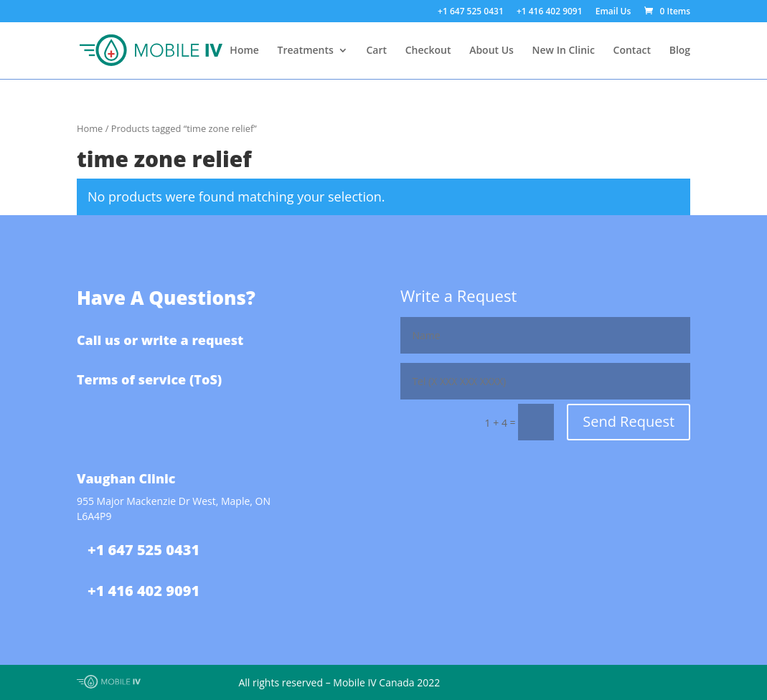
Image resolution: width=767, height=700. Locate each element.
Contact (632, 51)
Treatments (306, 51)
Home (244, 51)
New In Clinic (564, 51)
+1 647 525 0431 (471, 12)
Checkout (428, 51)
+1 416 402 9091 (550, 12)
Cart (377, 51)
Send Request (629, 421)
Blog (680, 51)
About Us (491, 51)
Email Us (613, 12)
